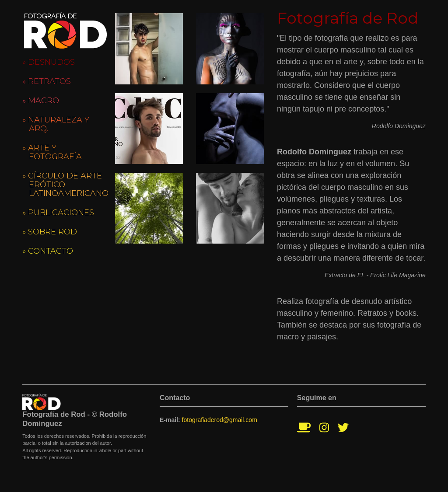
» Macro (41, 101)
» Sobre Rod (50, 232)
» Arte (52, 152)
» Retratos (47, 81)
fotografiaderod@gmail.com (220, 420)
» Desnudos (49, 62)
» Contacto (48, 251)
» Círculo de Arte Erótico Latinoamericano (65, 185)
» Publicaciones (58, 213)
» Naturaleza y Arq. (56, 124)
